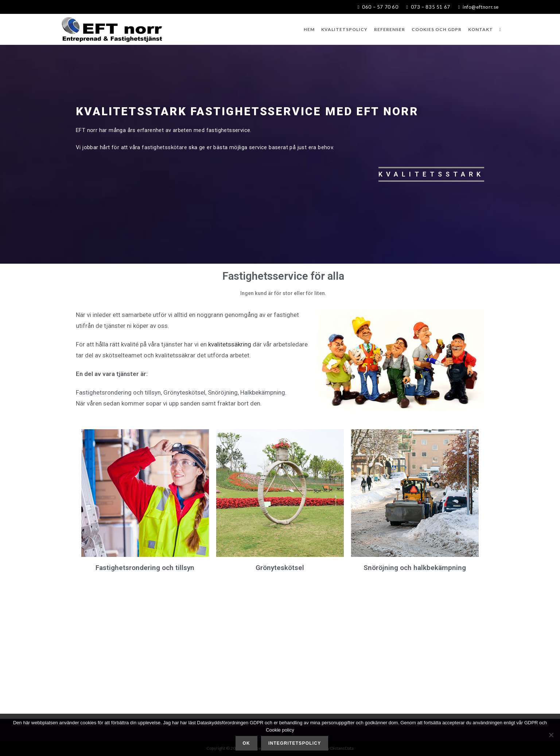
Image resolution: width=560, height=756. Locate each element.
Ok (246, 743)
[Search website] (500, 29)
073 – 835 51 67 (425, 7)
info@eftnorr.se (478, 7)
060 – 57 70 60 (379, 7)
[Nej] (551, 735)
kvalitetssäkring (230, 344)
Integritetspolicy (295, 743)
